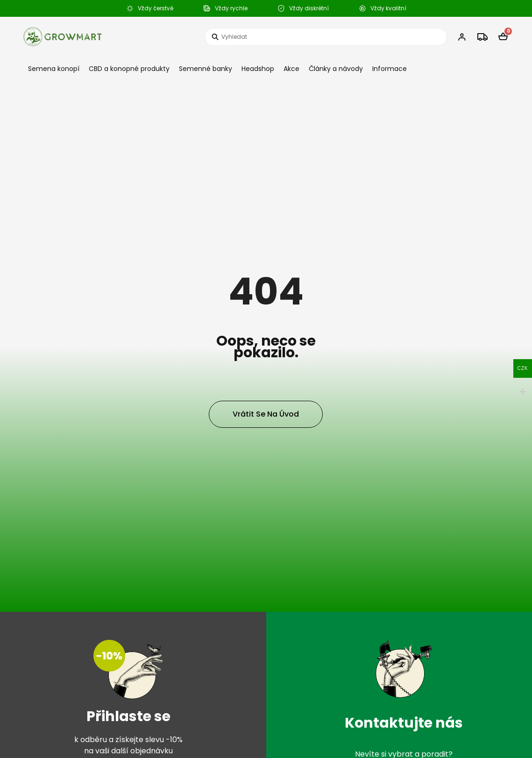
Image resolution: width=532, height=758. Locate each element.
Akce (291, 69)
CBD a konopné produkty (129, 69)
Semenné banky (206, 69)
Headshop (258, 69)
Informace (390, 69)
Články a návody (336, 69)
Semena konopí (54, 69)
